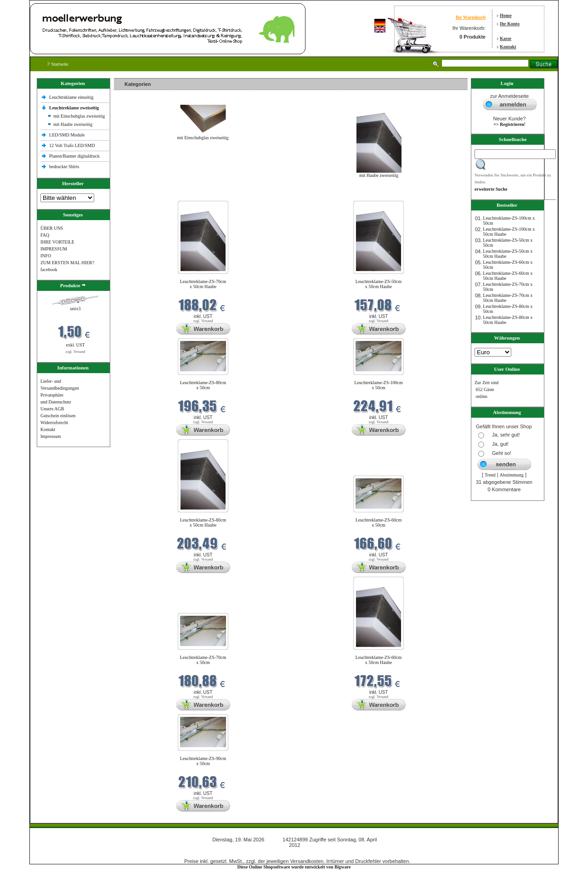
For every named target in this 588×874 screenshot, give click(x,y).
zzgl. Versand (76, 352)
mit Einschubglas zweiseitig (79, 116)
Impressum (51, 436)
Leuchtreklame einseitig (72, 97)
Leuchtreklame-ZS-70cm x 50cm (203, 660)
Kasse (506, 38)
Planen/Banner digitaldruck (74, 156)
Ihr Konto (510, 24)
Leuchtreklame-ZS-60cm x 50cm (379, 522)
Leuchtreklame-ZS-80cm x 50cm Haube (203, 522)
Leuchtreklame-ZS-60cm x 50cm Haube (379, 660)
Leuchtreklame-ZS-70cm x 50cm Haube (203, 284)
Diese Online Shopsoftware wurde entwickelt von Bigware (294, 867)
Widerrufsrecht (54, 423)
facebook (49, 270)
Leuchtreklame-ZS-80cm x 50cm (203, 385)
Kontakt (508, 47)
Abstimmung (512, 475)
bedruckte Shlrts (64, 167)
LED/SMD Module (67, 135)
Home (506, 15)
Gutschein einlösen (58, 416)
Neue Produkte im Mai (137, 195)
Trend (490, 475)
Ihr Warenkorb (471, 17)
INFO (46, 256)
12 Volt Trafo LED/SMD (72, 145)
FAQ (45, 235)
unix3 (76, 309)
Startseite (58, 64)
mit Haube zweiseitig (73, 124)
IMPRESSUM (54, 249)
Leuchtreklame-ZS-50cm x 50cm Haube (379, 284)
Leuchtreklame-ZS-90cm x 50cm (203, 761)
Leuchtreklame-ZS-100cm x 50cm (379, 385)
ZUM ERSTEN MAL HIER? (67, 263)
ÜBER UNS (52, 228)
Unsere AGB (52, 409)
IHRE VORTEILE (57, 242)
